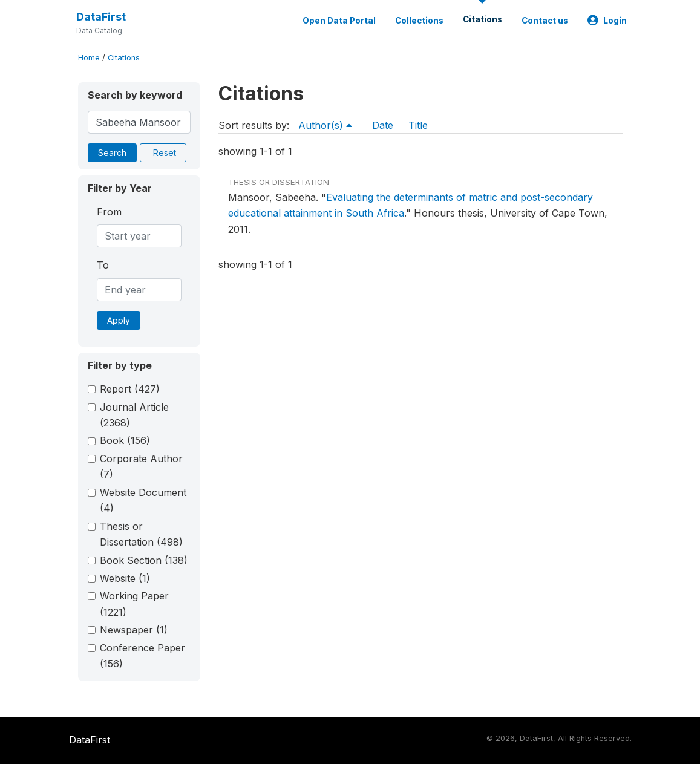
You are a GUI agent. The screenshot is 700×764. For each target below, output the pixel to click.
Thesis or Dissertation (141, 534)
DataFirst (101, 17)
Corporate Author (141, 466)
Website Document (143, 500)
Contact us (545, 21)
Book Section (144, 560)
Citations (482, 19)
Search (112, 153)
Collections (419, 21)
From (109, 212)
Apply (119, 320)
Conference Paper (142, 656)
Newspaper (134, 630)
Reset (165, 153)
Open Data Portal (339, 21)
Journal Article (134, 415)
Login (607, 21)
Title (418, 125)
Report (130, 389)
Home (89, 58)
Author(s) (325, 125)
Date (383, 125)
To (103, 265)
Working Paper (134, 604)
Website (125, 578)
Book (125, 440)
